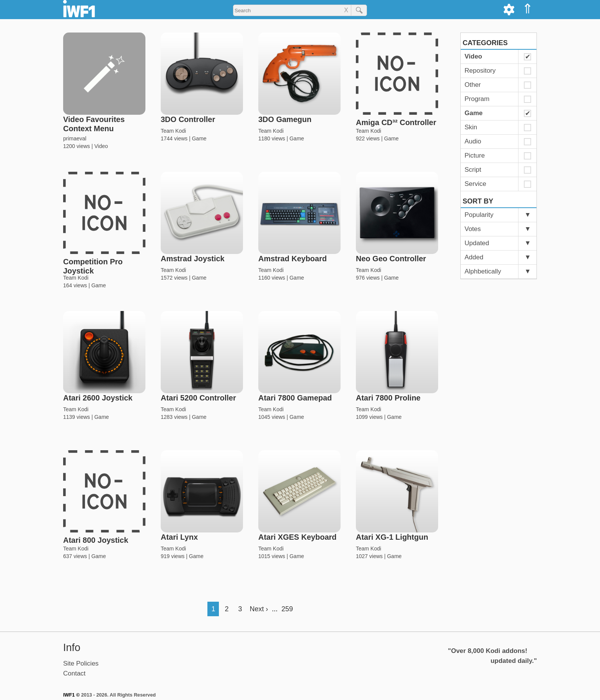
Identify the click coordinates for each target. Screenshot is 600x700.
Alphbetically (483, 271)
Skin (471, 127)
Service (475, 184)
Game (199, 138)
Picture (475, 155)
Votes (473, 229)
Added (474, 257)
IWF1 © (71, 695)
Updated (477, 243)
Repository (480, 71)
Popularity (479, 215)
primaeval (75, 138)
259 (287, 609)
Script (473, 170)
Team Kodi (173, 131)
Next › (259, 609)
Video (101, 146)
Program (477, 99)
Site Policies (81, 663)
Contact (74, 673)
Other (473, 85)
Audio (473, 141)
